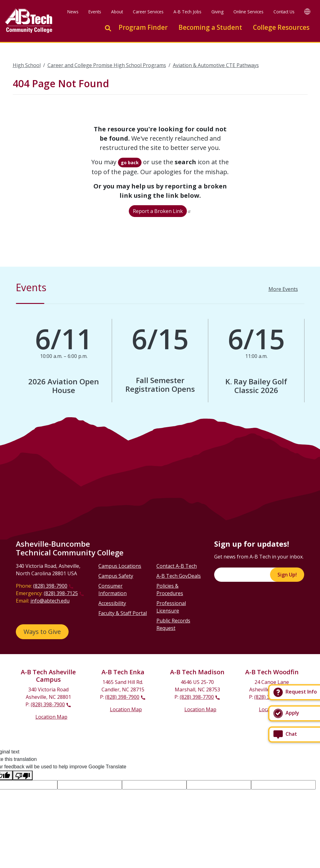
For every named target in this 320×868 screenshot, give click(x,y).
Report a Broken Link (158, 211)
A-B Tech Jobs (187, 12)
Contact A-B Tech (177, 566)
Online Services (248, 12)
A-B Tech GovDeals (179, 576)
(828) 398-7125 (61, 593)
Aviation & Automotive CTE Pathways (216, 65)
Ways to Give (42, 632)
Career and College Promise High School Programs (107, 65)
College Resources (281, 27)
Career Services (148, 12)
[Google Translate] (307, 11)
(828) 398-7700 (197, 697)
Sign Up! (287, 575)
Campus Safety (116, 576)
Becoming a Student (210, 27)
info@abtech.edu (50, 601)
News (73, 12)
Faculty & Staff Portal (123, 613)
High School (27, 65)
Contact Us (284, 12)
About (117, 12)
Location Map (51, 717)
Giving (217, 12)
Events (95, 12)
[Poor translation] (23, 775)
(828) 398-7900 (50, 586)
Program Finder (143, 27)
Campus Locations (120, 566)
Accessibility (112, 603)
